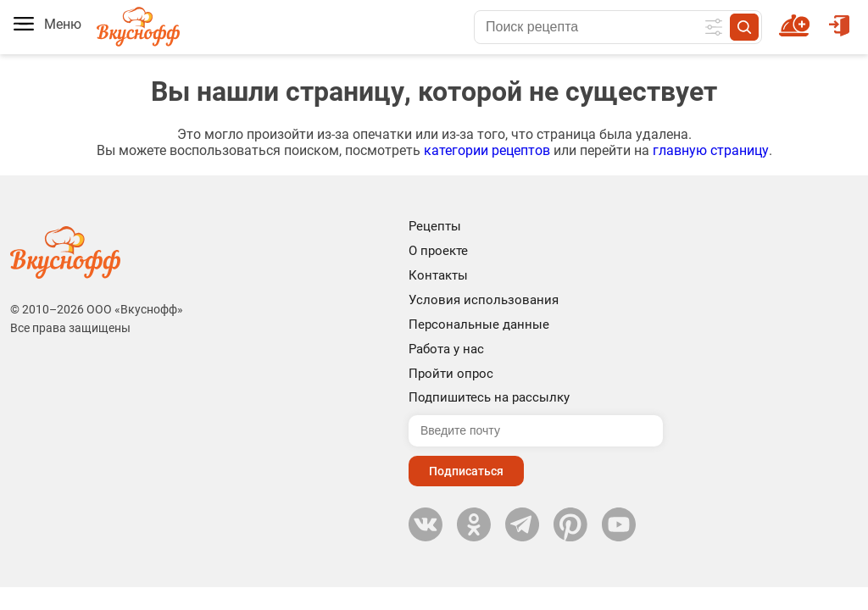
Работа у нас (446, 349)
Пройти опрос (451, 374)
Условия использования (484, 300)
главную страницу (711, 150)
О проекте (438, 251)
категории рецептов (487, 150)
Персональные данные (479, 324)
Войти (839, 18)
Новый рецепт (797, 18)
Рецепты (435, 226)
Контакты (438, 275)
